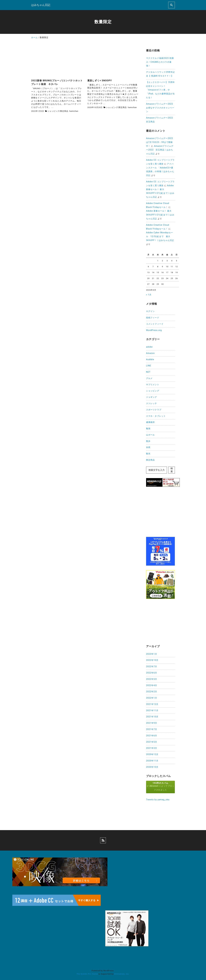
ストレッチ (152, 403)
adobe (149, 347)
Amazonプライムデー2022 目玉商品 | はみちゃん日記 (160, 150)
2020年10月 (152, 767)
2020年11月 (152, 761)
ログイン (150, 311)
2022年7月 (152, 667)
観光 (148, 454)
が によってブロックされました (160, 786)
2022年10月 (152, 660)
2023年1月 (152, 654)
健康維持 (150, 422)
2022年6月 (152, 673)
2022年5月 (152, 679)
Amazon (150, 353)
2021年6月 (152, 736)
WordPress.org (154, 330)
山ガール (150, 435)
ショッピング (54, 111)
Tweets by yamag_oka (158, 800)
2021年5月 (152, 742)
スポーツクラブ (154, 410)
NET (148, 372)
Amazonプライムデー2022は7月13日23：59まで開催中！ (160, 142)
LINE (149, 366)
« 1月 (149, 295)
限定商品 (64, 111)
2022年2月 (152, 692)
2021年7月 (152, 729)
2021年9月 (152, 723)
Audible (150, 360)
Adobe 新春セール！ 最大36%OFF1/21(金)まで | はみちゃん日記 (160, 215)
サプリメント (153, 385)
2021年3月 (152, 748)
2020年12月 (152, 754)
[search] (172, 5)
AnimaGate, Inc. (122, 974)
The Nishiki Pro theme (87, 974)
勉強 (148, 429)
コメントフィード (155, 324)
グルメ (149, 378)
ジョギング (152, 397)
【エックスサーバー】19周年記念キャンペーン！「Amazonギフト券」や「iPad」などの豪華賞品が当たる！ (160, 90)
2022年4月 (152, 685)
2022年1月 (152, 698)
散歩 (148, 441)
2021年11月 (152, 711)
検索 (172, 470)
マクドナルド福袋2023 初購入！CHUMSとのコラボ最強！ (160, 62)
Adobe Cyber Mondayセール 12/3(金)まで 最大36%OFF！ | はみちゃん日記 (160, 236)
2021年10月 (152, 717)
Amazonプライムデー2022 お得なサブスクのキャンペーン (161, 108)
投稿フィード (153, 318)
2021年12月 (152, 704)
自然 (148, 447)
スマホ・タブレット (156, 416)
